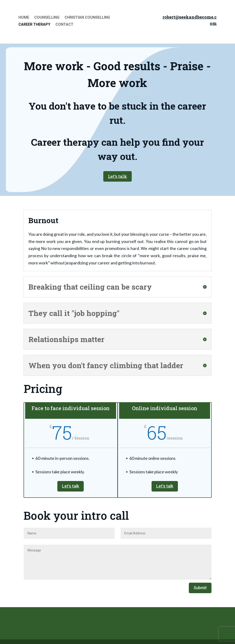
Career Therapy (34, 25)
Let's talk (117, 176)
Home (24, 18)
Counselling (47, 18)
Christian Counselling (87, 18)
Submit (200, 588)
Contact (64, 25)
